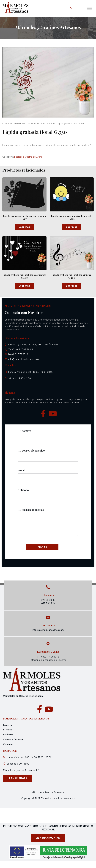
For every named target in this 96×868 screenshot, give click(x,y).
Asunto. (48, 477)
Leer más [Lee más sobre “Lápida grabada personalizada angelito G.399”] (72, 227)
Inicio (5, 124)
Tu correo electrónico (48, 457)
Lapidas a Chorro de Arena (42, 124)
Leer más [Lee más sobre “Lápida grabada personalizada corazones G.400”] (24, 286)
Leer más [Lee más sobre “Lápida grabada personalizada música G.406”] (72, 286)
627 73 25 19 (48, 603)
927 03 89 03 (48, 600)
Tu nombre (48, 437)
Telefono (48, 496)
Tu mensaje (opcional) (48, 525)
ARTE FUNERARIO (18, 124)
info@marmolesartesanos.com (48, 630)
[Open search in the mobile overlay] (71, 8)
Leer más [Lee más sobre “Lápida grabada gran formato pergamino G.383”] (24, 227)
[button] (89, 8)
